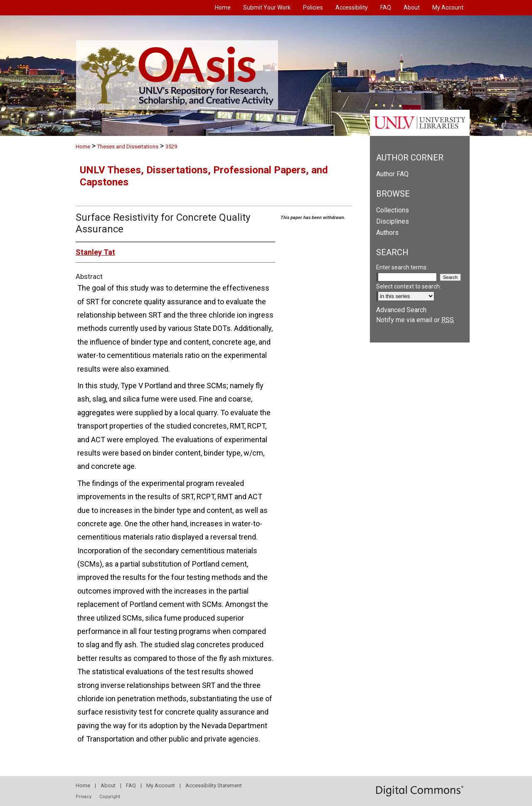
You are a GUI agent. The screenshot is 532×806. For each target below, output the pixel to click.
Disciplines (393, 221)
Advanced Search (401, 310)
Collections (393, 210)
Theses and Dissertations (128, 147)
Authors (387, 233)
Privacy (84, 797)
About (108, 785)
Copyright (110, 797)
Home (83, 147)
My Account (161, 785)
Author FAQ (392, 174)
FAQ (131, 785)
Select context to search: (409, 286)
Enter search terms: (402, 267)
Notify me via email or (415, 320)
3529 (171, 147)
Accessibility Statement (214, 785)
